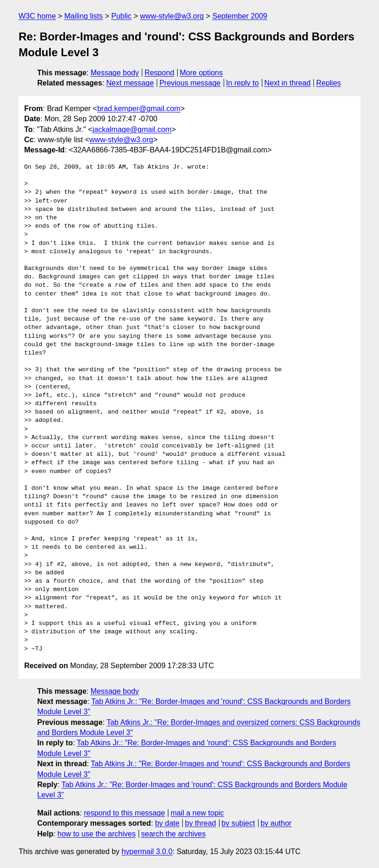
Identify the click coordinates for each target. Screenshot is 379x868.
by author (276, 823)
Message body (115, 73)
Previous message (190, 83)
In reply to (242, 83)
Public (121, 16)
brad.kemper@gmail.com (139, 108)
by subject (238, 823)
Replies (329, 83)
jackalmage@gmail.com (132, 129)
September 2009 (239, 16)
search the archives (174, 834)
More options (202, 73)
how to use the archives (97, 834)
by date (167, 823)
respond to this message (124, 813)
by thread (201, 823)
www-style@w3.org (172, 16)
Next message (130, 83)
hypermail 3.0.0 (147, 852)
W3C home (37, 16)
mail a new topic (197, 813)
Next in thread (287, 83)
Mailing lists (83, 16)
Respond (160, 73)
